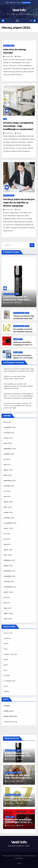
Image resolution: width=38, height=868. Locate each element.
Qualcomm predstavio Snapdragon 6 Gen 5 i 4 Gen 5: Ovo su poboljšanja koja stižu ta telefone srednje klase (18, 396)
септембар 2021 (10, 587)
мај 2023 (7, 496)
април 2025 (8, 438)
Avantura (7, 638)
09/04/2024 (9, 210)
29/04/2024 (9, 57)
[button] (31, 21)
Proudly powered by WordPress (13, 856)
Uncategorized (9, 681)
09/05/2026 (10, 303)
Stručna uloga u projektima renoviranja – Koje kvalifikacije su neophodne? (18, 126)
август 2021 (8, 592)
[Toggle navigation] (17, 21)
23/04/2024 (9, 133)
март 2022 (8, 555)
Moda (6, 660)
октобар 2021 (9, 581)
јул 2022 (7, 534)
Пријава (7, 706)
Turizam (7, 675)
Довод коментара (10, 716)
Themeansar (19, 858)
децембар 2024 (10, 449)
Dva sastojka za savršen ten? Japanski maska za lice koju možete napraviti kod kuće (18, 386)
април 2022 (8, 550)
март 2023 (8, 507)
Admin (18, 57)
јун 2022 (7, 539)
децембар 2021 (10, 571)
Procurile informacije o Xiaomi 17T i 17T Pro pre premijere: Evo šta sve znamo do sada (18, 406)
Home (19, 863)
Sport (6, 665)
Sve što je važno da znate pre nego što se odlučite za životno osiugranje (19, 203)
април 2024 (8, 470)
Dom (5, 119)
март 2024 (8, 475)
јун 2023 (7, 491)
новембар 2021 (9, 576)
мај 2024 (7, 465)
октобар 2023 (9, 486)
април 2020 (8, 613)
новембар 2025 (10, 427)
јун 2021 (7, 597)
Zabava (6, 691)
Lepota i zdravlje (9, 46)
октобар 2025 (9, 433)
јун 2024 (7, 459)
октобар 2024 (9, 454)
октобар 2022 (9, 518)
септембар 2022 (10, 523)
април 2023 (8, 502)
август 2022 (8, 528)
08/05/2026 (11, 781)
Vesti (17, 294)
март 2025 (8, 443)
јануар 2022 (8, 566)
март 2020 (8, 619)
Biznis (16, 339)
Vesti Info (19, 10)
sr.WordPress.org (10, 722)
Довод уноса (9, 711)
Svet (5, 670)
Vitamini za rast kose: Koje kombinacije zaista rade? (19, 778)
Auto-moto (8, 633)
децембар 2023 (10, 480)
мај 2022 (7, 544)
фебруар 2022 (9, 560)
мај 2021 (7, 603)
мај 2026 (7, 422)
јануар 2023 (8, 512)
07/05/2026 (11, 826)
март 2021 (8, 608)
